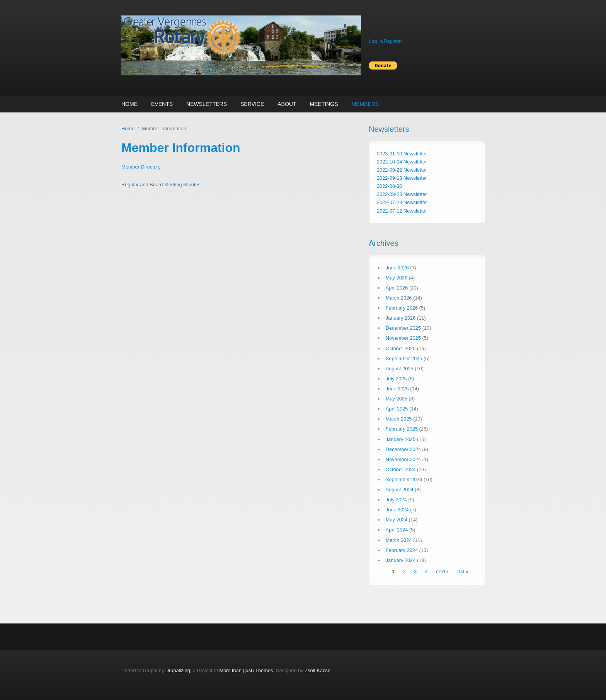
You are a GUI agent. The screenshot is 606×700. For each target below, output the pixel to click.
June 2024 (397, 510)
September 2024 (404, 479)
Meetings (324, 104)
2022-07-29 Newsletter (402, 202)
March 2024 (399, 540)
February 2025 (402, 429)
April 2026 (397, 288)
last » (462, 571)
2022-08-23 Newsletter (402, 194)
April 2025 (397, 409)
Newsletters (207, 104)
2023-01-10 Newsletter (402, 154)
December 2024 (403, 449)
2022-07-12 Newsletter (402, 211)
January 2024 (401, 560)
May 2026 (397, 278)
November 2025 (403, 338)
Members (365, 104)
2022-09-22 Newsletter (402, 170)
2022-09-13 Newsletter (402, 178)
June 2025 (397, 389)
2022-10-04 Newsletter (402, 162)
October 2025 (401, 348)
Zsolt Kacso (317, 670)
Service (252, 104)
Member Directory (141, 167)
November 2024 (403, 459)
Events (162, 104)
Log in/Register (385, 41)
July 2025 (396, 379)
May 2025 (397, 399)
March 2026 (399, 298)
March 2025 (399, 419)
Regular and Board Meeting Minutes (161, 185)
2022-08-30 (389, 186)
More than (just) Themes (246, 670)
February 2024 (402, 550)
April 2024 (397, 530)
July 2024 (396, 500)
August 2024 (400, 490)
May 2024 (397, 520)
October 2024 (401, 469)
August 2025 (400, 369)
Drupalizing (178, 670)
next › (442, 571)
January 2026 (401, 318)
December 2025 (403, 328)
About (287, 104)
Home (129, 104)
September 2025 (404, 359)
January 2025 (401, 439)
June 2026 (397, 268)
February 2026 (402, 308)
